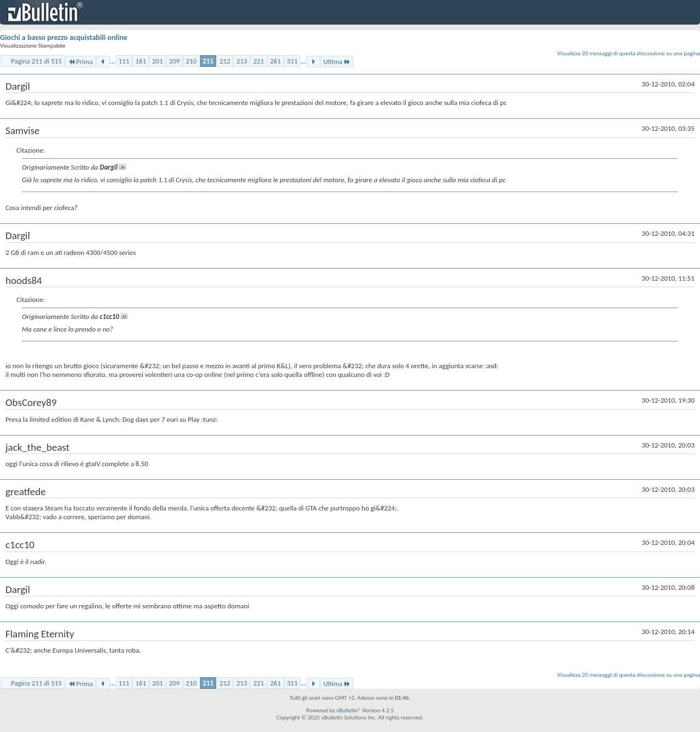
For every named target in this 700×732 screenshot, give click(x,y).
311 (293, 61)
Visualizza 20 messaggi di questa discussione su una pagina (629, 53)
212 (225, 61)
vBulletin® (349, 710)
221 (259, 61)
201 (157, 61)
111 (124, 61)
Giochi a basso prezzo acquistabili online (64, 37)
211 (208, 61)
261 (276, 61)
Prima (80, 62)
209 (174, 61)
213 (242, 61)
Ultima (337, 62)
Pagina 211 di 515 (36, 61)
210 (191, 61)
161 (141, 61)
